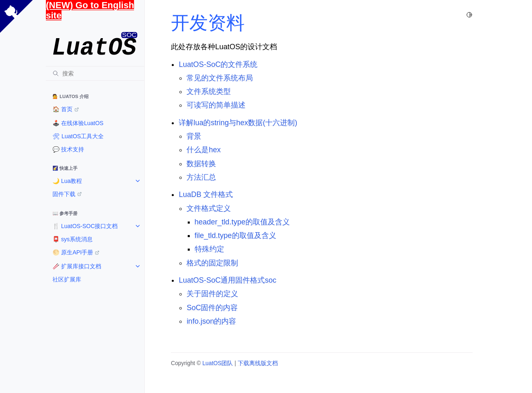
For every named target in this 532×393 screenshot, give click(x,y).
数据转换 (201, 164)
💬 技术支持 (68, 149)
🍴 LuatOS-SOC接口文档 (85, 226)
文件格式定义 (209, 208)
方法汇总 (201, 177)
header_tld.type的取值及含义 (242, 222)
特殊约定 (209, 249)
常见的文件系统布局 (220, 78)
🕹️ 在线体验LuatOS (78, 123)
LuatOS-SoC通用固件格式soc (227, 280)
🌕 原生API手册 (73, 252)
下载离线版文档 (258, 363)
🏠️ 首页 (63, 109)
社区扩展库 (67, 279)
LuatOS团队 (218, 363)
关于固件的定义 (212, 294)
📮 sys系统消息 (73, 239)
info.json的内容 (211, 321)
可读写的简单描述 (216, 105)
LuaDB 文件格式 (206, 194)
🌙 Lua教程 (67, 181)
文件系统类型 (209, 91)
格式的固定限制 (212, 263)
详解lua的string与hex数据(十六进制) (238, 123)
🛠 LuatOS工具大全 (78, 136)
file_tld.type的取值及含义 (235, 235)
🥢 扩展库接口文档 (77, 266)
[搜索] (95, 73)
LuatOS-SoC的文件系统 (218, 64)
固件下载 (64, 194)
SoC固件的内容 (212, 308)
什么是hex (203, 150)
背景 (194, 136)
